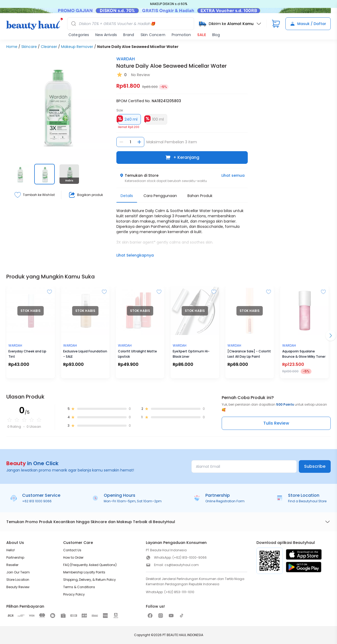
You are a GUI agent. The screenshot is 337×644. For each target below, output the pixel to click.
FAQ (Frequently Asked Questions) (90, 565)
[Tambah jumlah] (139, 142)
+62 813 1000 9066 (37, 501)
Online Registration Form (225, 501)
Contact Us (72, 550)
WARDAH (126, 59)
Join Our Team (18, 572)
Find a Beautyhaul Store (307, 501)
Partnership (15, 557)
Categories (79, 35)
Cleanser (49, 47)
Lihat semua (233, 175)
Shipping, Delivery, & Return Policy (90, 580)
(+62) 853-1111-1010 (179, 592)
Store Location (18, 580)
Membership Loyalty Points (84, 572)
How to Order (73, 557)
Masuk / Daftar (308, 24)
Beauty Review (18, 587)
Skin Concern (153, 35)
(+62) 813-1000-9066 (190, 557)
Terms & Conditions (79, 587)
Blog (216, 35)
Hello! (11, 550)
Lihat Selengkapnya (135, 255)
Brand (129, 35)
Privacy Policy (74, 594)
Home (12, 47)
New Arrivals (106, 35)
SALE (202, 35)
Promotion (181, 35)
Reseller (12, 565)
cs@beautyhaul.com (182, 565)
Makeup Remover (77, 47)
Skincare (29, 47)
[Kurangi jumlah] (121, 142)
